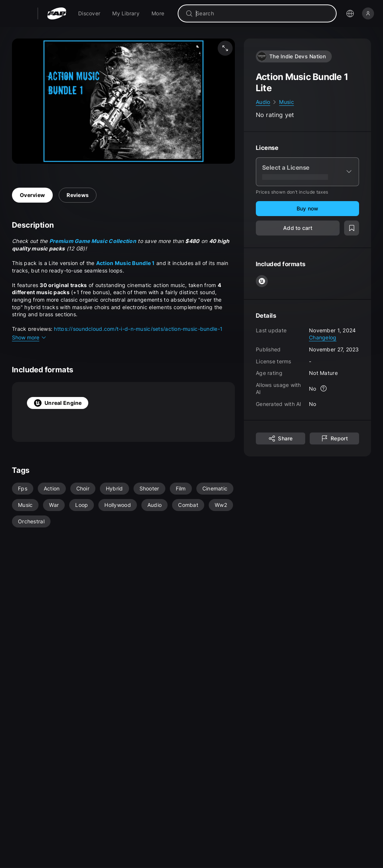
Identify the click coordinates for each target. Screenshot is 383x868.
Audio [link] (263, 102)
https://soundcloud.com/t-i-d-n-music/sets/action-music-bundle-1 (138, 329)
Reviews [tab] (78, 195)
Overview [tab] (32, 195)
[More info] (324, 388)
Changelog (323, 337)
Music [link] (286, 102)
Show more (29, 337)
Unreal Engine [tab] (58, 403)
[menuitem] (89, 13)
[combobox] (262, 13)
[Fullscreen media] (225, 48)
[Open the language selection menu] (350, 13)
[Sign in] (368, 13)
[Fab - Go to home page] (57, 13)
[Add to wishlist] (352, 228)
